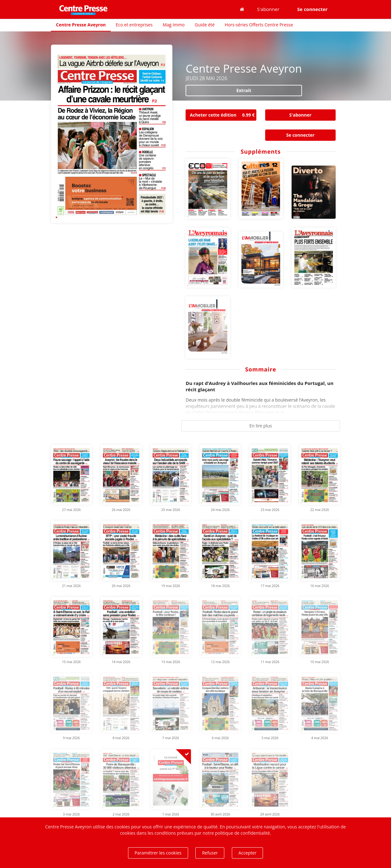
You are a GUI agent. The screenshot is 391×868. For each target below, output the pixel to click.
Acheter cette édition (223, 115)
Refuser (210, 853)
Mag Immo (174, 25)
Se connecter (300, 135)
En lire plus (261, 426)
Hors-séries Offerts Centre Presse (259, 25)
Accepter (247, 853)
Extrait (244, 90)
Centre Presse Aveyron (81, 25)
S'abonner (268, 9)
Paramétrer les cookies (158, 853)
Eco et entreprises (134, 25)
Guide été (205, 25)
